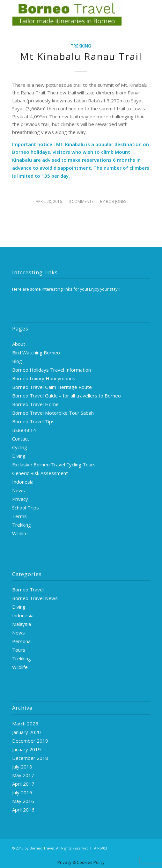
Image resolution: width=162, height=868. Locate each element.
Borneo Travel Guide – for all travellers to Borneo (66, 396)
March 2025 (25, 723)
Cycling (20, 447)
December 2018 (30, 758)
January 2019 (26, 749)
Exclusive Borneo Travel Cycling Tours (54, 464)
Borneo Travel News (35, 598)
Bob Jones (116, 201)
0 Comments (81, 201)
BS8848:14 (24, 430)
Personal (22, 641)
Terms (19, 516)
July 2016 (22, 792)
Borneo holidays (31, 152)
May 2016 (23, 801)
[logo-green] (67, 13)
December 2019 (30, 741)
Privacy (20, 499)
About (19, 344)
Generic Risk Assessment (40, 473)
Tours (19, 650)
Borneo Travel (28, 590)
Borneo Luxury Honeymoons (44, 378)
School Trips (26, 508)
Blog (17, 361)
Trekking (81, 46)
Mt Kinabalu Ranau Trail (81, 56)
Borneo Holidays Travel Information (52, 370)
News (18, 490)
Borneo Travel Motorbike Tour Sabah (53, 413)
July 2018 (22, 767)
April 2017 (23, 784)
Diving (19, 456)
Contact (21, 439)
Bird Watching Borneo (36, 352)
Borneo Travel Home (35, 404)
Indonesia (23, 482)
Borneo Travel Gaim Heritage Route (52, 387)
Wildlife (20, 533)
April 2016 (23, 810)
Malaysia (22, 624)
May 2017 (23, 775)
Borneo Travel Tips (33, 421)
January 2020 (26, 732)
